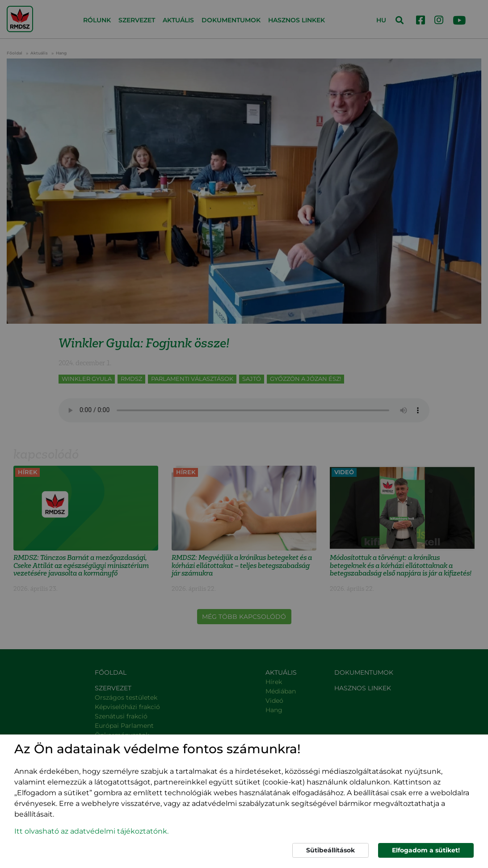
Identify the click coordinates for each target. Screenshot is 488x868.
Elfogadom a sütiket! (426, 850)
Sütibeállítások (330, 850)
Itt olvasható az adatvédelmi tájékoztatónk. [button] (91, 831)
